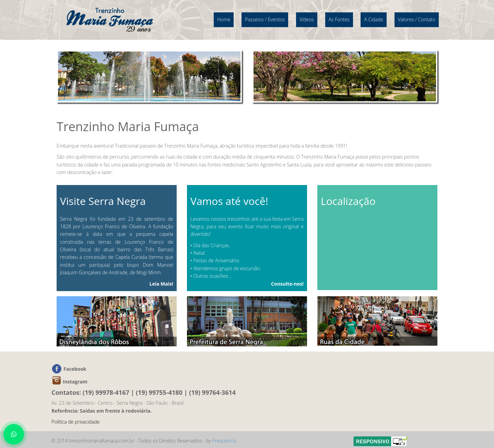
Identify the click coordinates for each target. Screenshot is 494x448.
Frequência (224, 441)
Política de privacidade (75, 422)
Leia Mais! (161, 284)
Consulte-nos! (287, 284)
